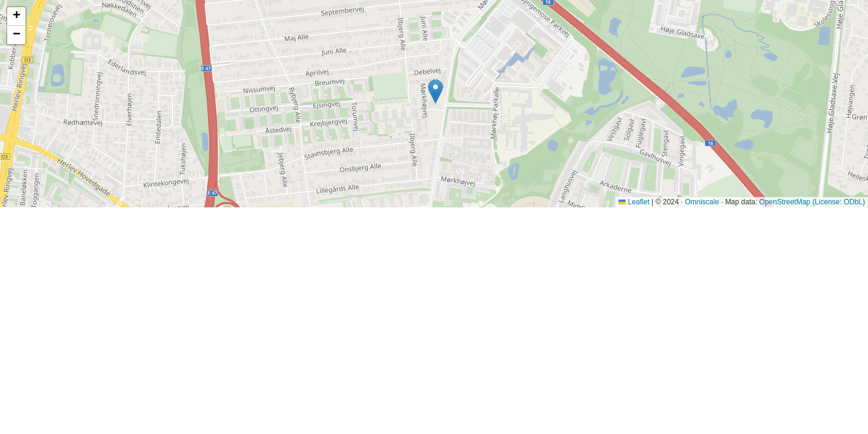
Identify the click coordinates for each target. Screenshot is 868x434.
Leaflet (634, 202)
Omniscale (702, 202)
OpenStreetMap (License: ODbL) (812, 202)
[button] (436, 91)
